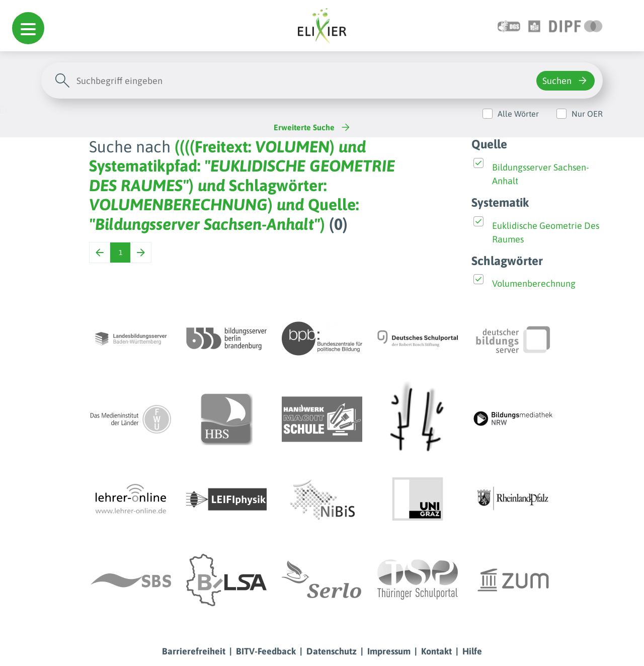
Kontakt (436, 651)
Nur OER (587, 114)
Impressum (389, 651)
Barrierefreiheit (194, 651)
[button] (28, 28)
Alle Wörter (518, 114)
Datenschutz (332, 651)
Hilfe (472, 651)
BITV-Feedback (266, 651)
